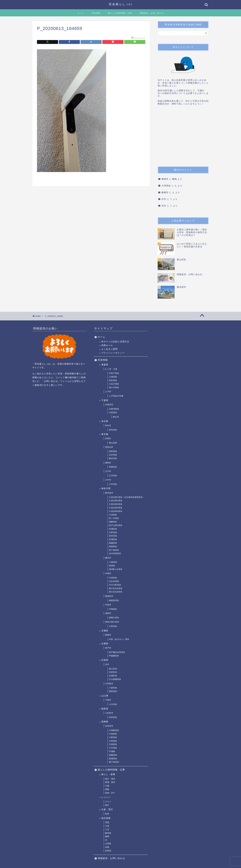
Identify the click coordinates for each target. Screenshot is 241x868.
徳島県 (105, 709)
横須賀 (108, 833)
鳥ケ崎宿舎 (114, 550)
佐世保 (108, 851)
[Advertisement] (183, 137)
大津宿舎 (166, 186)
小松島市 (109, 713)
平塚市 (108, 605)
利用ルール (107, 345)
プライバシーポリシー (113, 353)
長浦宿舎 (113, 529)
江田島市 (109, 684)
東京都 (105, 434)
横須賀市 (109, 493)
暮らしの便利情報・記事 (120, 13)
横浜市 (108, 558)
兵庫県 (105, 644)
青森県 (105, 365)
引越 (107, 786)
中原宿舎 (113, 578)
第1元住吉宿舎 (116, 588)
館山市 (116, 417)
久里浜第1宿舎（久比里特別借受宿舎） (127, 497)
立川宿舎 (113, 476)
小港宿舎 (113, 562)
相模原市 (109, 596)
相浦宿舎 (113, 759)
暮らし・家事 (108, 774)
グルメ (108, 802)
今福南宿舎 (114, 730)
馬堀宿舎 (113, 547)
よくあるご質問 (109, 349)
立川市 (108, 471)
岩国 (107, 847)
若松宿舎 (113, 380)
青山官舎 (113, 669)
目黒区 (108, 438)
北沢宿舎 (113, 455)
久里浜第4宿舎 (116, 508)
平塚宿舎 (113, 609)
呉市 (164, 199)
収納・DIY (110, 793)
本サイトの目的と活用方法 (115, 342)
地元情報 (106, 818)
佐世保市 (109, 726)
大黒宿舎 (113, 741)
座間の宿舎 (114, 618)
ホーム (81, 13)
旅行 (107, 805)
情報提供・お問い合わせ (152, 13)
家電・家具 (110, 782)
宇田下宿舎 (114, 373)
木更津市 (109, 405)
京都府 (105, 631)
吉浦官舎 (113, 676)
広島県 (105, 660)
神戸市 (108, 648)
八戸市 (108, 392)
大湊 (107, 826)
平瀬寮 (112, 751)
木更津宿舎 (114, 409)
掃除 (107, 789)
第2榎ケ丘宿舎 (116, 569)
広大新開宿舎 (115, 679)
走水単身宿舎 (115, 553)
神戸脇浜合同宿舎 (117, 652)
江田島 (108, 844)
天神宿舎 (113, 744)
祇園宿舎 (113, 755)
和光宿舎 (113, 430)
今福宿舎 (113, 734)
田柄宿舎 (113, 467)
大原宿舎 (113, 688)
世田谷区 (109, 447)
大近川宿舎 (114, 384)
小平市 (108, 480)
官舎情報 (96, 13)
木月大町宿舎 (115, 585)
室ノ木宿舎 (114, 518)
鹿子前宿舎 (114, 762)
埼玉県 (105, 421)
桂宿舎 (112, 566)
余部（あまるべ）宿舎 (119, 639)
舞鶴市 (165, 179)
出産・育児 (107, 809)
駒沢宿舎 (113, 458)
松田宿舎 (113, 717)
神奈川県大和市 (112, 622)
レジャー (106, 797)
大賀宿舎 (113, 413)
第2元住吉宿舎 (116, 592)
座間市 (108, 613)
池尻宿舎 (113, 451)
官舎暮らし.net (121, 4)
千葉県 (105, 400)
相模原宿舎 (114, 600)
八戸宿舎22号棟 (116, 396)
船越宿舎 (113, 543)
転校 (107, 814)
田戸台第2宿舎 (116, 525)
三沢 (107, 830)
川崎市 (108, 573)
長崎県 (105, 722)
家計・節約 (110, 779)
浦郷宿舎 (113, 522)
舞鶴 (107, 836)
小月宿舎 (113, 704)
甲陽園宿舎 (114, 656)
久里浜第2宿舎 (116, 501)
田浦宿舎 (113, 539)
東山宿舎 (113, 443)
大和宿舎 (113, 626)
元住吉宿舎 (114, 581)
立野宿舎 (113, 532)
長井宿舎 (113, 536)
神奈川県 (106, 488)
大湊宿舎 (113, 377)
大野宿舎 (113, 737)
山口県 (105, 696)
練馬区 (108, 463)
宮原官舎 (113, 672)
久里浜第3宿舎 (116, 504)
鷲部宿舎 (113, 691)
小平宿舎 (113, 484)
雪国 (107, 822)
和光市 (108, 425)
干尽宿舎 (113, 748)
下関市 (108, 700)
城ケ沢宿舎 (114, 387)
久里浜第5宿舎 (116, 511)
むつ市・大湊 (111, 369)
